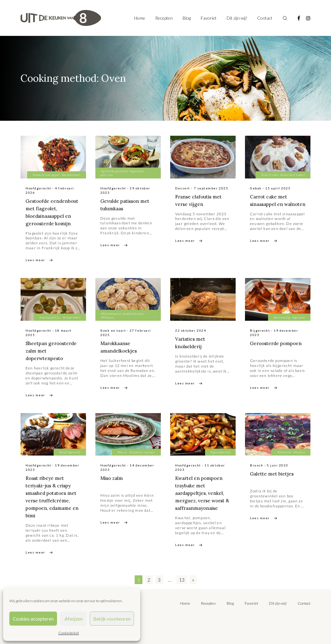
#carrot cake (270, 175)
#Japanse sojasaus (142, 452)
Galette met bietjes (273, 474)
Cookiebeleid (69, 633)
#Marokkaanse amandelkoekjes (123, 314)
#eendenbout (71, 175)
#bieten (299, 452)
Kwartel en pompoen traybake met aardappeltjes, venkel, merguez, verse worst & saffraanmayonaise (201, 493)
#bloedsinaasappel (46, 175)
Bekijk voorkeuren (112, 619)
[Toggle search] (285, 18)
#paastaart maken (293, 175)
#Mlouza (107, 317)
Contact (265, 18)
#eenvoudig (282, 317)
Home (140, 18)
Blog (187, 18)
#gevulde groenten (115, 171)
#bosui (122, 452)
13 (182, 580)
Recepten (164, 18)
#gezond (299, 317)
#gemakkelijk (220, 452)
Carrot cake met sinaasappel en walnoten (270, 204)
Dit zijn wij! (237, 18)
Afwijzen (74, 619)
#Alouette (285, 452)
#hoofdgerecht (70, 452)
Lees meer (35, 260)
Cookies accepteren (33, 619)
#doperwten (72, 317)
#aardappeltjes (50, 317)
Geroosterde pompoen (278, 343)
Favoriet (209, 18)
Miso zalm (113, 478)
